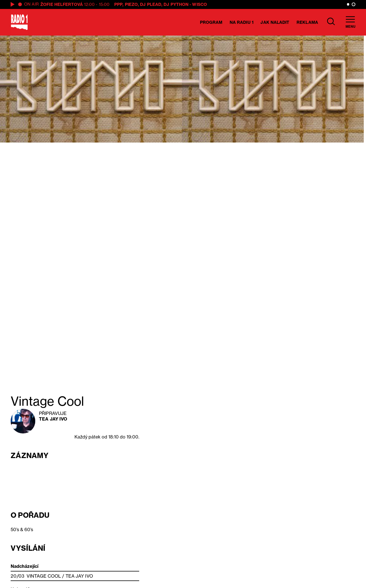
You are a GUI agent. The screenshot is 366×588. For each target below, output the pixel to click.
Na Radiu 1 (242, 22)
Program (211, 22)
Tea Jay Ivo (53, 419)
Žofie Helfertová (62, 4)
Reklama (307, 22)
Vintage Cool (44, 576)
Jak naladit (275, 22)
